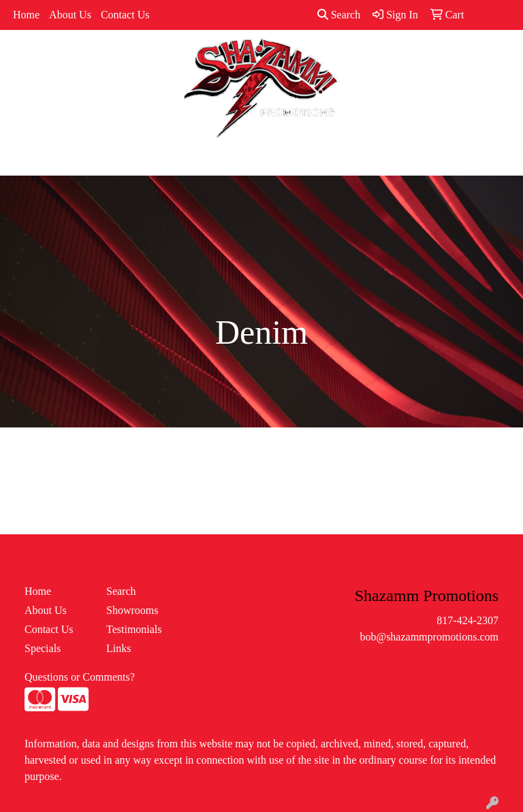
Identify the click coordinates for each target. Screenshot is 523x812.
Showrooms (132, 610)
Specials (43, 648)
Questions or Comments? (80, 677)
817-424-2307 (467, 620)
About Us (70, 15)
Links (118, 648)
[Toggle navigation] (21, 161)
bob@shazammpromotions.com (429, 637)
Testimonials (134, 629)
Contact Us (125, 15)
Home (26, 15)
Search (339, 15)
